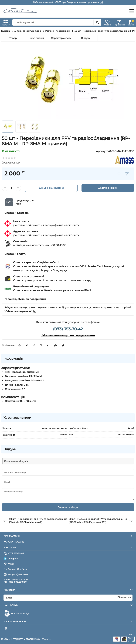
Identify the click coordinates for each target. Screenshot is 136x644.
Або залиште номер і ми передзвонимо (68, 336)
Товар (13, 38)
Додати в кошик (108, 188)
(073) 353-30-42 (68, 329)
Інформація (37, 38)
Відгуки (86, 38)
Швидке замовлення (51, 188)
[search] (55, 22)
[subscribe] (68, 598)
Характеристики (61, 38)
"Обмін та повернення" (22, 311)
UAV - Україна (44, 639)
